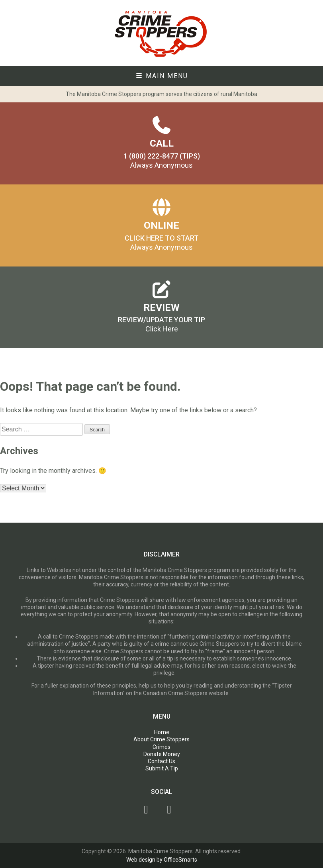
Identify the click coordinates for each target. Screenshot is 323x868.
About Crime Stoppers (161, 739)
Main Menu (162, 76)
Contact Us (161, 761)
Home (162, 732)
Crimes (161, 747)
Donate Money (162, 754)
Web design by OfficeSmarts (162, 860)
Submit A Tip (162, 768)
